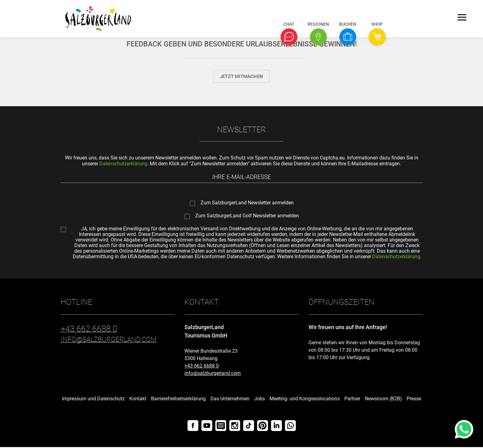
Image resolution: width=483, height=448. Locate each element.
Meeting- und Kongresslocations (305, 400)
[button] (289, 37)
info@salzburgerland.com (213, 374)
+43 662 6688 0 (202, 367)
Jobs (259, 400)
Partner (352, 400)
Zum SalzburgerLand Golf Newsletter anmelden (247, 217)
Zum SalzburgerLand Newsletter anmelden (247, 204)
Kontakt (138, 400)
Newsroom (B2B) (383, 400)
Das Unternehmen (230, 400)
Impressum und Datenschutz (93, 400)
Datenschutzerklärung (123, 164)
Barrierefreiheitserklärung (178, 400)
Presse (414, 400)
